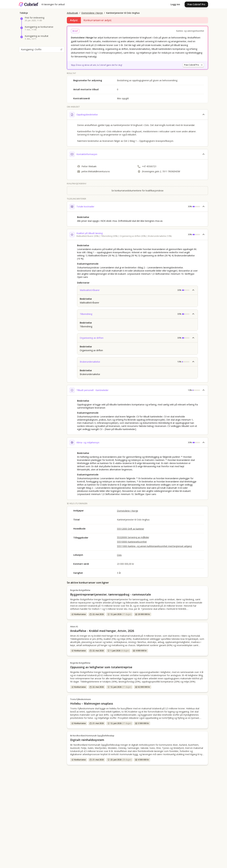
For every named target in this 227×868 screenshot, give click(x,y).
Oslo (119, 555)
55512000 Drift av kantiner (131, 529)
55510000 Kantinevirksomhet (132, 542)
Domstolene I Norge (92, 13)
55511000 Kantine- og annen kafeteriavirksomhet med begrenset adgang (154, 546)
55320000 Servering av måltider (133, 537)
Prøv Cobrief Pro (196, 4)
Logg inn (175, 4)
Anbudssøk (72, 13)
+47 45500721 (149, 166)
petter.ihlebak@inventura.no (96, 171)
